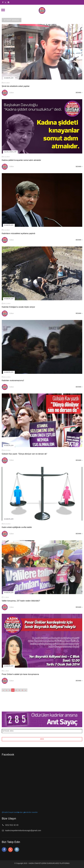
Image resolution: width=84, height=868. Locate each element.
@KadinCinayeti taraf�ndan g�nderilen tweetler (20, 812)
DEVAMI (79, 93)
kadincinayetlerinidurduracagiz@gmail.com (23, 830)
